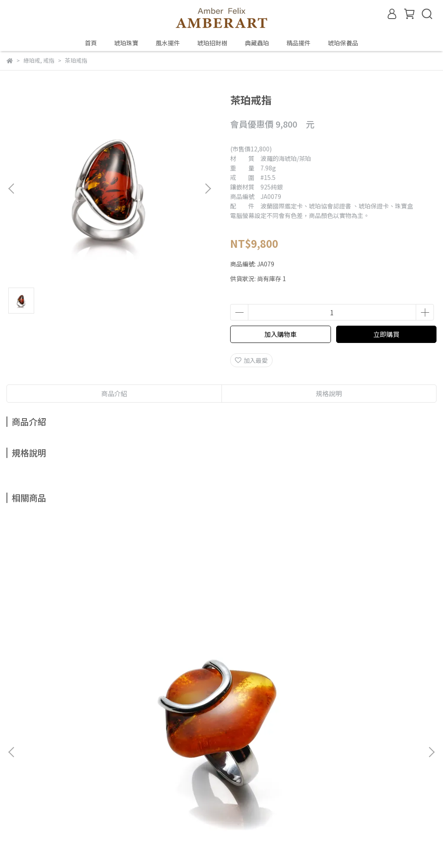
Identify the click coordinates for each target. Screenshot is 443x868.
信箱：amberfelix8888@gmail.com (57, 783)
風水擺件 (168, 43)
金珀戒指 (359, 647)
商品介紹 (114, 393)
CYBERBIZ (187, 846)
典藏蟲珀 (257, 43)
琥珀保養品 (343, 43)
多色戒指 (221, 647)
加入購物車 (281, 334)
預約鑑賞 (147, 743)
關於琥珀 (19, 743)
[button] (208, 189)
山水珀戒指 (84, 647)
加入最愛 (251, 360)
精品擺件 (299, 43)
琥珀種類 (53, 743)
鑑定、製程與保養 (100, 743)
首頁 (91, 43)
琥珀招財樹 (212, 43)
